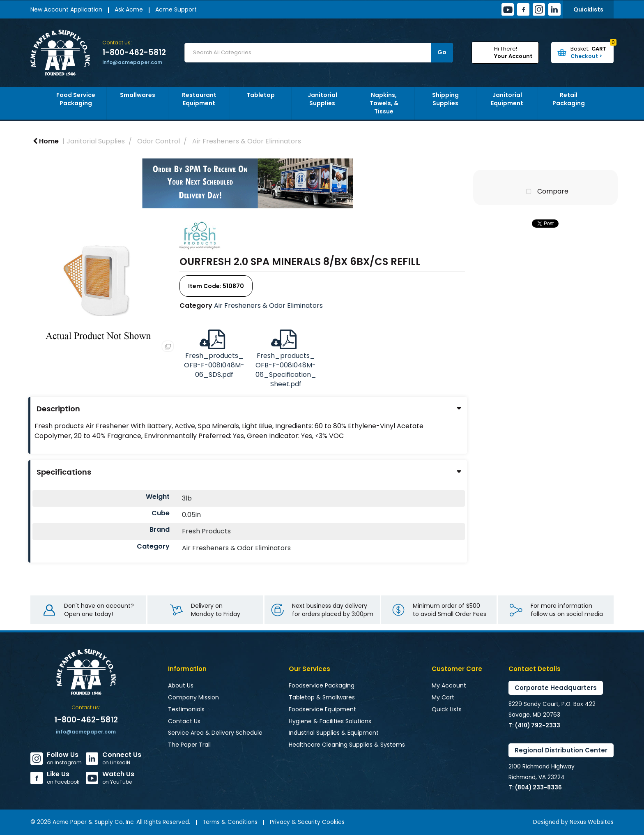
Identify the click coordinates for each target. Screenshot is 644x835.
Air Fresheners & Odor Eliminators (247, 141)
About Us (181, 685)
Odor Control (159, 141)
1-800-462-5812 (134, 53)
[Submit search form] (442, 53)
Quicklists (588, 9)
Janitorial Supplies (322, 99)
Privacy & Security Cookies (307, 822)
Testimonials (186, 709)
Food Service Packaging (76, 99)
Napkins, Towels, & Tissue (384, 103)
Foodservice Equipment (322, 709)
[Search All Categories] (319, 53)
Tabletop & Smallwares (322, 697)
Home (46, 141)
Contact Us (184, 721)
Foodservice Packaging (322, 685)
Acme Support (176, 9)
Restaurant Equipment (199, 99)
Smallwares (138, 95)
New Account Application (66, 9)
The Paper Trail (189, 745)
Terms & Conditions (230, 822)
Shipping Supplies (445, 99)
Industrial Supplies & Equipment (334, 733)
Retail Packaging (569, 99)
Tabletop (261, 95)
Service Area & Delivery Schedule (215, 733)
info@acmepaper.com (132, 62)
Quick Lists (447, 709)
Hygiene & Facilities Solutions (330, 721)
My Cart (443, 697)
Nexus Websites (592, 822)
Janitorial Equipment (507, 99)
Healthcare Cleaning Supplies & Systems (347, 745)
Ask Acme (129, 9)
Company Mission (193, 697)
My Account (449, 685)
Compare (545, 192)
